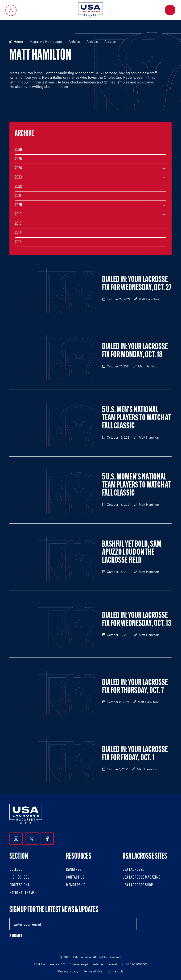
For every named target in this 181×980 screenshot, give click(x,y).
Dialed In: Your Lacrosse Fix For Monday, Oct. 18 (135, 351)
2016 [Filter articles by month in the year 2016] (18, 242)
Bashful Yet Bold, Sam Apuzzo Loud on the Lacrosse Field (132, 553)
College (16, 870)
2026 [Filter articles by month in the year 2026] (18, 150)
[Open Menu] (170, 10)
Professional (20, 885)
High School (19, 878)
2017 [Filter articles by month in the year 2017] (18, 233)
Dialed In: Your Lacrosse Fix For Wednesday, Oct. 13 (137, 620)
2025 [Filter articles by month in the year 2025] (18, 159)
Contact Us (75, 878)
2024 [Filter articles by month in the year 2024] (18, 168)
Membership (76, 885)
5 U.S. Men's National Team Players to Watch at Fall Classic (136, 418)
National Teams (22, 893)
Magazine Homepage (46, 42)
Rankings (74, 870)
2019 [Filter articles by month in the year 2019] (18, 214)
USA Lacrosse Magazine (141, 878)
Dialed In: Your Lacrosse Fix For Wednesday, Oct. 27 (137, 284)
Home (18, 42)
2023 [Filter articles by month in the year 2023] (18, 177)
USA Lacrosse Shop (138, 885)
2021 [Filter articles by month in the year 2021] (18, 196)
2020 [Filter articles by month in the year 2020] (18, 205)
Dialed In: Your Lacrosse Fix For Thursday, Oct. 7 (135, 687)
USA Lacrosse (133, 870)
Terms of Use (93, 971)
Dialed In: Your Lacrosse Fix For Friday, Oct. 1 (135, 754)
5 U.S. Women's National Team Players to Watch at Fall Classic (136, 485)
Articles (74, 42)
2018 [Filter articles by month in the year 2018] (18, 224)
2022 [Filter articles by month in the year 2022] (18, 187)
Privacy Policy (68, 971)
